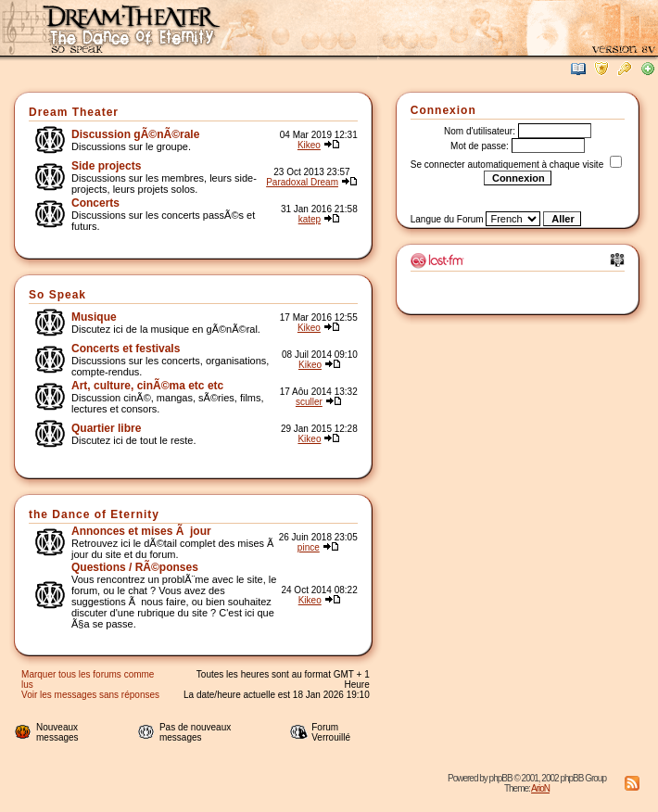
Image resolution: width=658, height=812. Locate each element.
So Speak (57, 295)
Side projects (106, 166)
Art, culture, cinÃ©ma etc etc (147, 386)
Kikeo (309, 145)
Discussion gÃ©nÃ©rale (135, 134)
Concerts (95, 203)
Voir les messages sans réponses (90, 695)
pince (309, 547)
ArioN (540, 788)
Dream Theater (74, 112)
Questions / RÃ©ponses (135, 567)
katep (310, 219)
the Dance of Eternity (94, 514)
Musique (94, 317)
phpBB (501, 778)
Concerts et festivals (126, 349)
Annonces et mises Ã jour (141, 531)
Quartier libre (106, 428)
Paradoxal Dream (302, 182)
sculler (309, 402)
